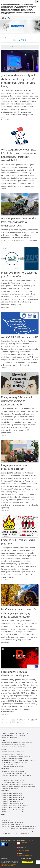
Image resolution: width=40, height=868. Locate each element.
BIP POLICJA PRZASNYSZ (9, 738)
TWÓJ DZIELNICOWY (5, 791)
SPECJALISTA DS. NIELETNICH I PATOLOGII (15, 762)
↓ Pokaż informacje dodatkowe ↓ (20, 47)
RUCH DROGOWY (5, 769)
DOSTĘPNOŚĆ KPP (30, 827)
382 (18, 722)
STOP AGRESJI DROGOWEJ (10, 776)
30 (21, 720)
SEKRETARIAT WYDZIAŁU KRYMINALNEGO (14, 781)
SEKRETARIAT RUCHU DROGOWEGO (13, 771)
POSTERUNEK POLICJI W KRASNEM (12, 827)
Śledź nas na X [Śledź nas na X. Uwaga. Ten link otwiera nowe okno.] (7, 844)
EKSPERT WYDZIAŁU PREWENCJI (12, 758)
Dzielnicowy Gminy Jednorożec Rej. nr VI (13, 804)
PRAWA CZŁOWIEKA (8, 734)
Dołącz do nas (6, 834)
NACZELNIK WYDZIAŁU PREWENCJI (12, 754)
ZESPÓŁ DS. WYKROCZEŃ (10, 764)
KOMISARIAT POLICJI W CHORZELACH (13, 822)
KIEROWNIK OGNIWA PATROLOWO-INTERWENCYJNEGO (18, 760)
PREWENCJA (4, 749)
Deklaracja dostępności (25, 856)
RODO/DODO (33, 831)
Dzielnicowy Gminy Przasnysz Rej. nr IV (13, 799)
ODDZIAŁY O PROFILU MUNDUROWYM (13, 767)
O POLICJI (3, 740)
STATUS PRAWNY (27, 743)
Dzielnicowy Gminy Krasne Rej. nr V (12, 802)
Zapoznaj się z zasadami (9, 864)
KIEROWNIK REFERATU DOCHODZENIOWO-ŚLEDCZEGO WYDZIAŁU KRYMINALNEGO (18, 788)
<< (2, 720)
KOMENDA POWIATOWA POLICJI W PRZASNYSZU (16, 817)
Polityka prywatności (8, 866)
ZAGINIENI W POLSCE (8, 736)
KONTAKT (3, 814)
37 (10, 722)
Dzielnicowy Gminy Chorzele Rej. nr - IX (13, 810)
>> (25, 722)
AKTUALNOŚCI (13, 37)
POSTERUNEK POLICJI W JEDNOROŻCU (14, 825)
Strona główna (5, 37)
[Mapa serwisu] (6, 18)
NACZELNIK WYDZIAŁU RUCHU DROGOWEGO (15, 774)
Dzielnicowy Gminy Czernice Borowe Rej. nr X (14, 812)
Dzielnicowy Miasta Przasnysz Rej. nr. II (13, 795)
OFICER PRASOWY (16, 829)
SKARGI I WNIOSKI (29, 829)
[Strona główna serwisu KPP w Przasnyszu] (3, 18)
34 (36, 720)
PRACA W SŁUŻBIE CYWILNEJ (20, 834)
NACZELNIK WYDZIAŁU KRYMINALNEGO (14, 783)
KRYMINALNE (4, 778)
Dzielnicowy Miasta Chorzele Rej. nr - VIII (13, 808)
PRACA (2, 831)
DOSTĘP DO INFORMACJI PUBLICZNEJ (13, 745)
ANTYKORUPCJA (21, 747)
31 (25, 720)
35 (3, 722)
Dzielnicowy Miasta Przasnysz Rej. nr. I (12, 793)
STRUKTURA (17, 743)
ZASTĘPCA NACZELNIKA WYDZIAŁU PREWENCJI (16, 756)
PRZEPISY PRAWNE (25, 776)
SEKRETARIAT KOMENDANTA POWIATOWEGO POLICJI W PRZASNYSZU (19, 820)
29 (17, 720)
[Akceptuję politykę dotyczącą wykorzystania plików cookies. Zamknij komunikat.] (37, 2)
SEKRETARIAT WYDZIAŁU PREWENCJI (13, 752)
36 (6, 722)
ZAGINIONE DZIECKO (21, 734)
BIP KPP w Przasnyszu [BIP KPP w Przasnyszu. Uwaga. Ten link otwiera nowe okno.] (29, 843)
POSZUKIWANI (20, 736)
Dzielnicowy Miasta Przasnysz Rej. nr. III (13, 797)
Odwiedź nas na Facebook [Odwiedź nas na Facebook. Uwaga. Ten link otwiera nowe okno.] (3, 844)
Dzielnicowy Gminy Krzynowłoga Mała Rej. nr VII (15, 806)
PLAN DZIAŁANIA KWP (8, 747)
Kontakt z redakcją (24, 850)
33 (32, 720)
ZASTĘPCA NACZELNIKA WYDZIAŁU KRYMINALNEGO (17, 785)
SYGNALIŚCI (6, 829)
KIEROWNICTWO (7, 743)
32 (29, 720)
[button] (36, 18)
